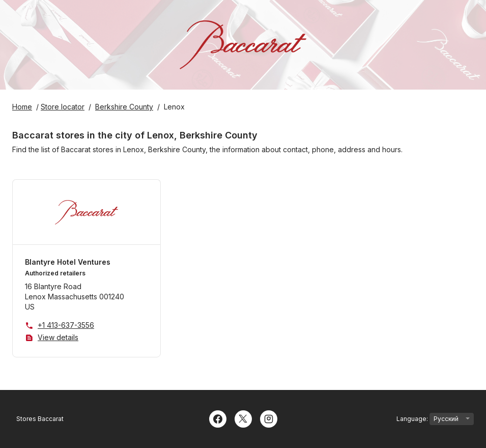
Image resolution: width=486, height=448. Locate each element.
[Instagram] (269, 418)
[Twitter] (243, 418)
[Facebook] (218, 418)
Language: (435, 419)
